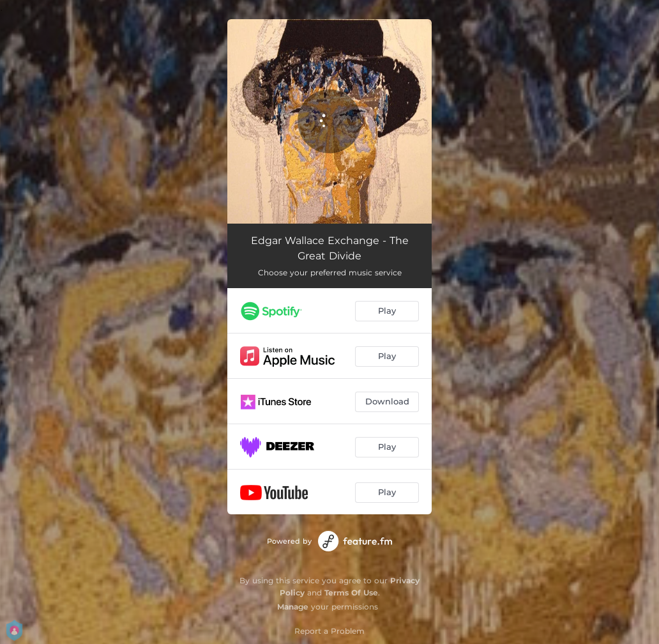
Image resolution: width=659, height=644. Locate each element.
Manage (293, 607)
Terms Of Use (351, 593)
